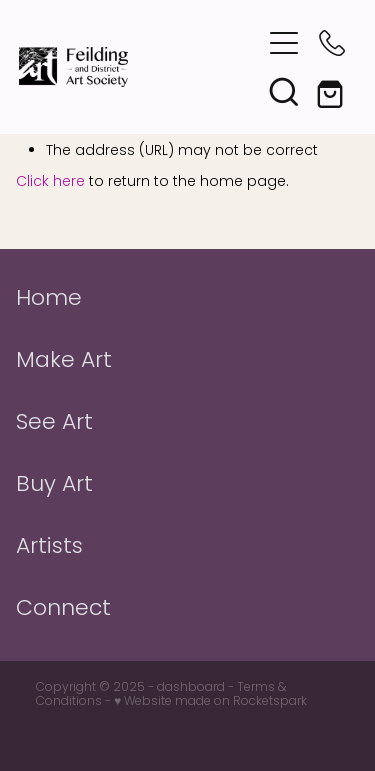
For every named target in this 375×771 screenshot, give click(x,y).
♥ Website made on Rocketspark (210, 702)
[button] (284, 43)
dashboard (191, 688)
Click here (50, 182)
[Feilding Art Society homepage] (140, 67)
